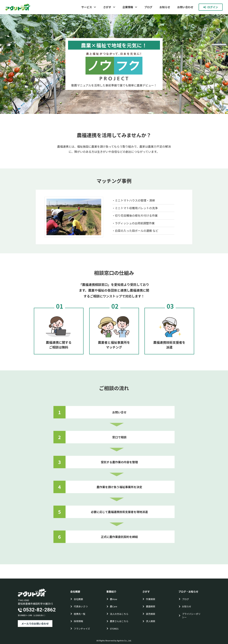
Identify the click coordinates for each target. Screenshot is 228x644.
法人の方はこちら (119, 614)
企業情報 (128, 7)
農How (114, 599)
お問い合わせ (185, 7)
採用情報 (78, 621)
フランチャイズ (82, 629)
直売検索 (151, 614)
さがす (107, 7)
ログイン (211, 7)
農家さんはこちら (119, 621)
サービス (87, 7)
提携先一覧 (80, 614)
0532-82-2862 (39, 610)
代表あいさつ (81, 606)
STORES (114, 629)
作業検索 (151, 599)
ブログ (148, 7)
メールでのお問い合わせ (35, 624)
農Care (114, 606)
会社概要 (78, 599)
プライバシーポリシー (191, 616)
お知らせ (165, 7)
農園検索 (151, 606)
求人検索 (151, 621)
